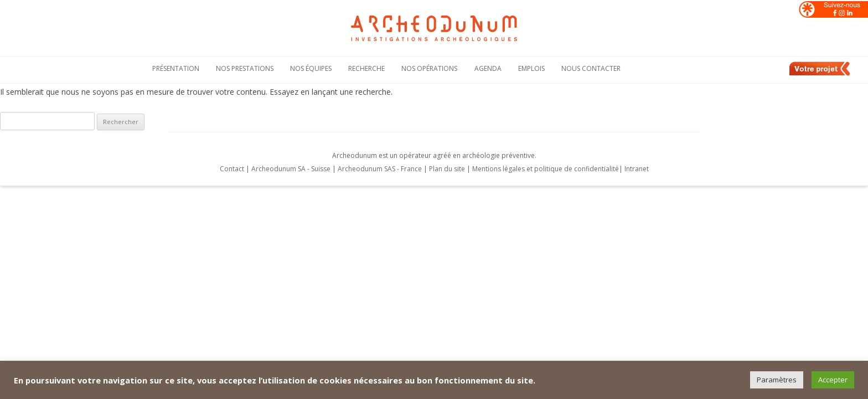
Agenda (488, 68)
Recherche (366, 68)
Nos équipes (311, 68)
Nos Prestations (245, 68)
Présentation (176, 68)
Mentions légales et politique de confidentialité (546, 169)
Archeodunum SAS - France (380, 169)
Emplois (531, 68)
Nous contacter (591, 68)
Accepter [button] (833, 380)
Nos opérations (429, 68)
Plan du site (448, 169)
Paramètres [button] (777, 380)
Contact (232, 169)
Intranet (637, 169)
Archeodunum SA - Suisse (291, 169)
